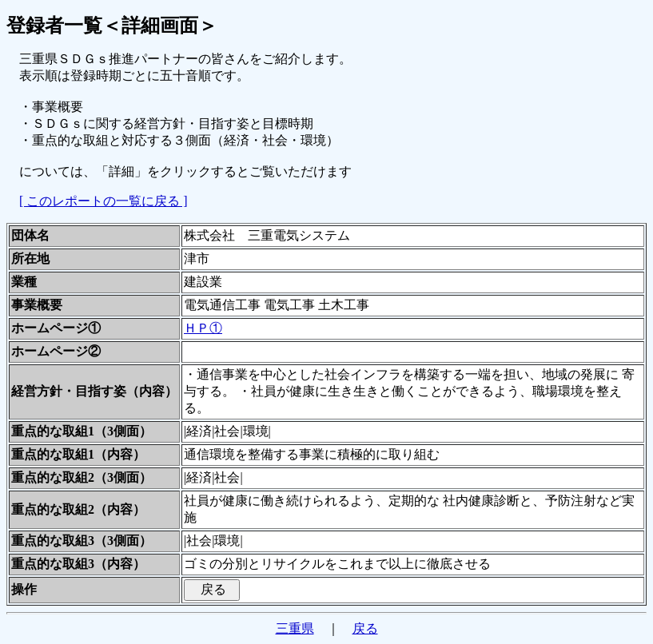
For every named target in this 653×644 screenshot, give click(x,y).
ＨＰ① (203, 328)
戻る (365, 628)
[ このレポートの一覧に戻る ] (104, 201)
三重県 (295, 628)
